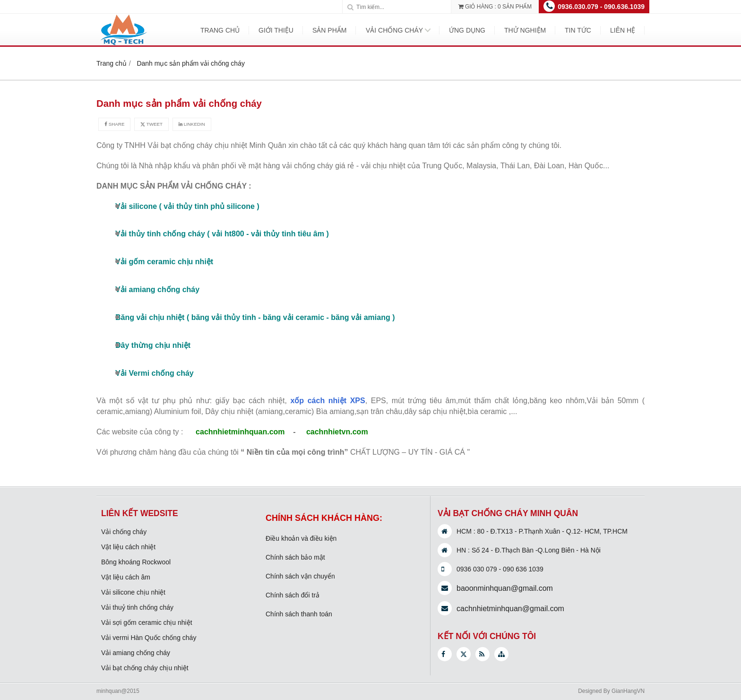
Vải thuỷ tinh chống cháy (137, 607)
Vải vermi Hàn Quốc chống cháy (149, 638)
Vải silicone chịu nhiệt (133, 592)
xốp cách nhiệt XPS (327, 401)
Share (114, 124)
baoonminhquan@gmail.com (505, 588)
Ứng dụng (467, 30)
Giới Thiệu (276, 30)
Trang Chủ (220, 30)
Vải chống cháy (394, 30)
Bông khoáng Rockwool (136, 562)
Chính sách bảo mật (295, 557)
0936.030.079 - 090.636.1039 (601, 7)
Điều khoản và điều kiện (301, 538)
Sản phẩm (329, 30)
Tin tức (578, 30)
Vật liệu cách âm (126, 577)
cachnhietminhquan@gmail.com (510, 609)
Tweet (151, 124)
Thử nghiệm (525, 30)
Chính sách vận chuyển (300, 576)
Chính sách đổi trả (293, 595)
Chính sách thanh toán (299, 614)
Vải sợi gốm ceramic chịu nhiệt (147, 622)
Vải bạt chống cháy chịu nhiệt (145, 668)
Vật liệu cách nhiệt (128, 547)
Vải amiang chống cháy (136, 653)
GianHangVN (628, 691)
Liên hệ (623, 30)
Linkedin (192, 124)
